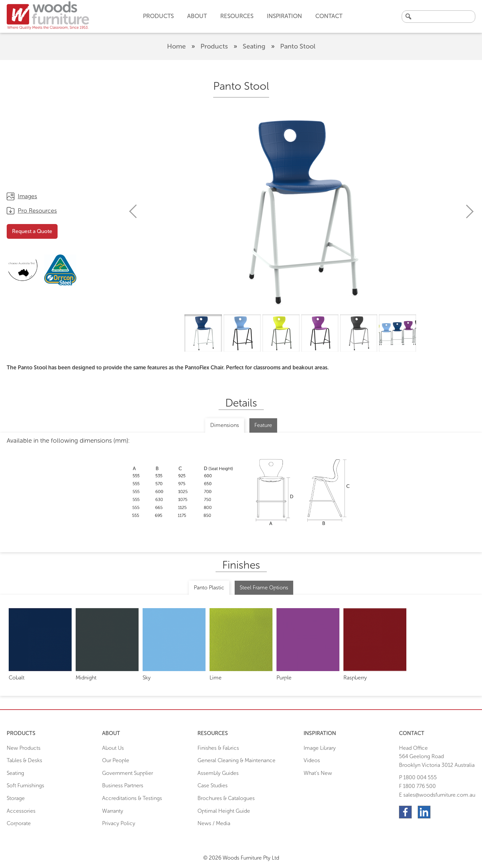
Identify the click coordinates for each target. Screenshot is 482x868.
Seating (254, 46)
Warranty (113, 811)
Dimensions (225, 425)
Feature (263, 425)
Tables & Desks (24, 760)
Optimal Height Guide (224, 811)
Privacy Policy (119, 823)
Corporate (19, 823)
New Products (24, 748)
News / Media (214, 823)
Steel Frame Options (264, 588)
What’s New (318, 773)
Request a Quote (32, 231)
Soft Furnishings (25, 785)
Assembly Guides (218, 773)
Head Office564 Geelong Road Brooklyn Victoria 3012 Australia (437, 756)
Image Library (320, 748)
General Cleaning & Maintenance (236, 760)
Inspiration (284, 16)
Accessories (21, 811)
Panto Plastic (209, 588)
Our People (116, 760)
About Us (113, 748)
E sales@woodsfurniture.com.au (437, 795)
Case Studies (213, 785)
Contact (329, 16)
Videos (312, 760)
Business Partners (123, 785)
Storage (16, 798)
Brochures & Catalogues (226, 798)
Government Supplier (128, 773)
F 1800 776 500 (417, 786)
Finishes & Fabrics (218, 748)
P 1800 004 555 (418, 777)
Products (214, 46)
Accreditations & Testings (132, 798)
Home (176, 46)
